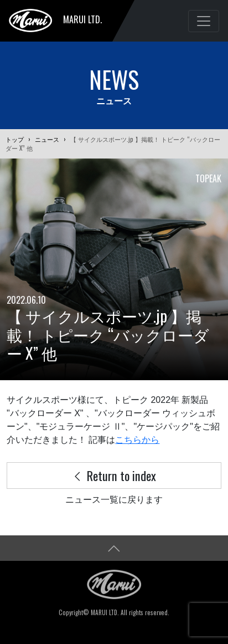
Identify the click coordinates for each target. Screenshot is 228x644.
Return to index (114, 475)
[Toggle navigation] (204, 21)
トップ (15, 139)
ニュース (47, 139)
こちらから (137, 440)
